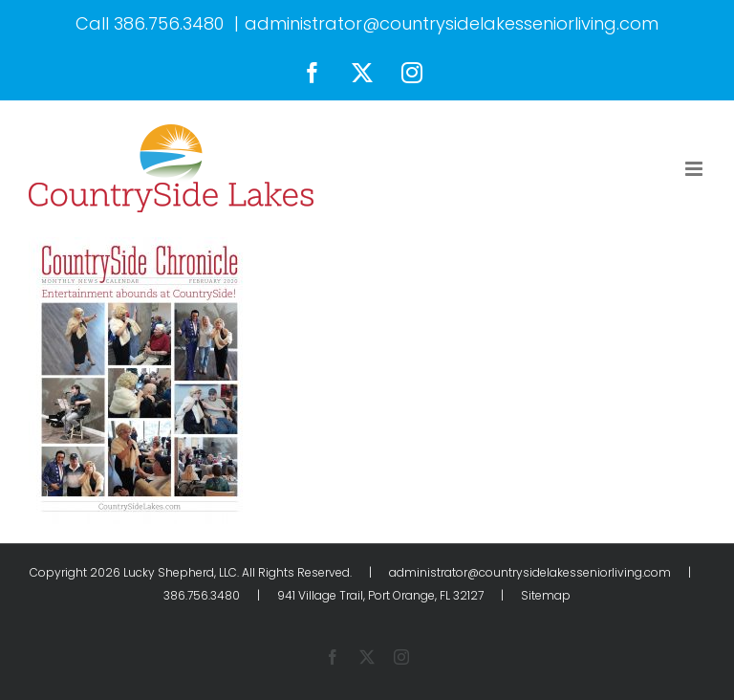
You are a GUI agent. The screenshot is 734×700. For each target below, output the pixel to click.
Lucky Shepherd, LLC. (181, 572)
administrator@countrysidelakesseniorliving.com (452, 23)
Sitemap (546, 595)
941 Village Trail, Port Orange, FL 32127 (380, 595)
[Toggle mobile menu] (695, 169)
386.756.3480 (169, 23)
